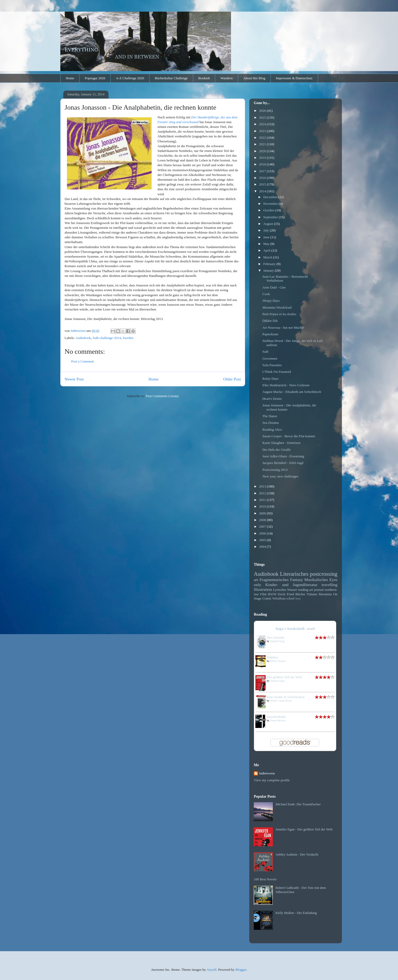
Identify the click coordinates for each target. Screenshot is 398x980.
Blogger (241, 970)
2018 (263, 164)
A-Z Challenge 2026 (130, 78)
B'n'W (272, 594)
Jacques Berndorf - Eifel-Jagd (283, 463)
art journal (316, 590)
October (269, 210)
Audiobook (83, 338)
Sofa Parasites (272, 365)
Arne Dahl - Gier (274, 287)
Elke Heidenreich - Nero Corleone (286, 385)
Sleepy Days (271, 301)
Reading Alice (272, 429)
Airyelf (211, 970)
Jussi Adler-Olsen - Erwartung (283, 456)
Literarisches (294, 574)
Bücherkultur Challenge (171, 78)
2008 (263, 520)
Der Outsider (276, 637)
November (271, 204)
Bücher (300, 594)
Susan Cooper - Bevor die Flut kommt (289, 436)
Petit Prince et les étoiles (279, 314)
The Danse (270, 416)
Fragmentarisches (274, 580)
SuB (265, 352)
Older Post (232, 379)
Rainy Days (270, 378)
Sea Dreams (270, 423)
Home (70, 78)
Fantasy (297, 580)
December (271, 197)
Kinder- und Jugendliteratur (291, 585)
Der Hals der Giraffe (276, 450)
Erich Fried (286, 594)
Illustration (263, 589)
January (269, 270)
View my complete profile (272, 780)
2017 (263, 171)
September (271, 217)
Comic (267, 598)
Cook (266, 294)
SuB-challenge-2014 (107, 338)
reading (303, 590)
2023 (263, 131)
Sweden (128, 338)
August (269, 224)
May (267, 244)
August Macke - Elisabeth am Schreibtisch (292, 392)
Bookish (204, 78)
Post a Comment (83, 361)
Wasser (292, 590)
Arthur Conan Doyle (281, 701)
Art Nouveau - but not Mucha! (283, 328)
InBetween (267, 773)
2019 (263, 158)
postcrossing (324, 574)
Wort (298, 599)
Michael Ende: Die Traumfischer (298, 804)
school (290, 599)
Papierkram (270, 334)
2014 (263, 191)
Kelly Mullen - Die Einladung (296, 913)
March (268, 257)
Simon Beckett (278, 720)
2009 (263, 513)
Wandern (227, 78)
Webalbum (279, 599)
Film (263, 594)
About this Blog (254, 78)
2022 (263, 138)
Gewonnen (270, 358)
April (267, 250)
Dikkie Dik (270, 321)
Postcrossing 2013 (275, 470)
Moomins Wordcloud (277, 307)
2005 (263, 540)
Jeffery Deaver (278, 661)
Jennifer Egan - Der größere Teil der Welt (304, 829)
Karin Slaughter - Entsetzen (281, 443)
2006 (263, 533)
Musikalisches (316, 580)
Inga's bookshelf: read (295, 628)
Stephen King (277, 641)
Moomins (325, 594)
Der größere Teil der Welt (284, 677)
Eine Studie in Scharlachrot (286, 697)
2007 (263, 526)
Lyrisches (280, 590)
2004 (263, 547)
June (267, 237)
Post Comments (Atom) (162, 396)
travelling (329, 585)
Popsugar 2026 (95, 78)
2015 (263, 184)
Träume (312, 594)
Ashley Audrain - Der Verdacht (297, 854)
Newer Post (74, 379)
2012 (263, 493)
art (256, 580)
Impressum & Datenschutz (294, 78)
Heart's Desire (272, 399)
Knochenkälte (276, 717)
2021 (263, 144)
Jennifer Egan (277, 681)
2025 (263, 117)
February (270, 264)
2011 (263, 500)
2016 (263, 178)
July (267, 230)
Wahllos (272, 657)
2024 (263, 124)
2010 (263, 506)
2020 (263, 151)
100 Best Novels (265, 879)
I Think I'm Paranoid (277, 372)
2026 (263, 111)
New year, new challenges (280, 476)
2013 (263, 486)
